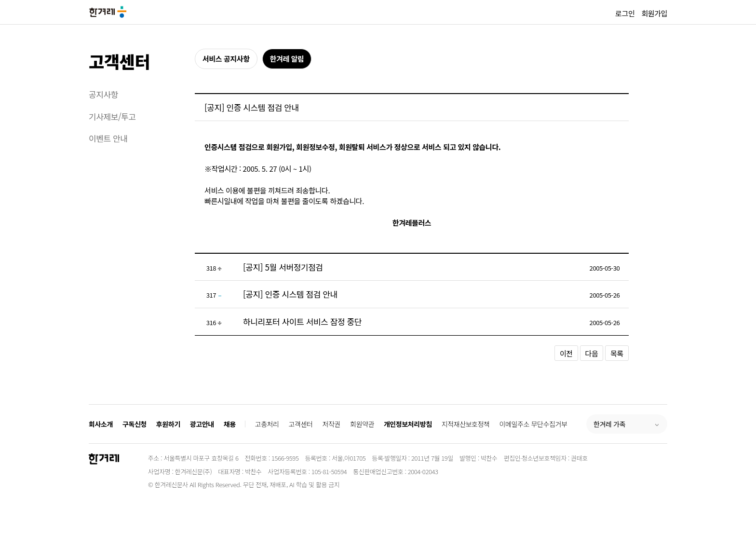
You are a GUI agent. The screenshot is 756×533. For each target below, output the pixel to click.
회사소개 (101, 424)
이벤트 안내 (108, 138)
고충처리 (267, 424)
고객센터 (119, 61)
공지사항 (103, 94)
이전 (566, 353)
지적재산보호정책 (466, 424)
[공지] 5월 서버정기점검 (283, 267)
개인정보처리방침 (408, 424)
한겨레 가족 (609, 424)
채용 (230, 424)
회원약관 (362, 424)
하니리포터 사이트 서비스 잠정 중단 (302, 321)
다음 (592, 353)
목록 (617, 353)
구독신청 (135, 424)
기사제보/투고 (112, 116)
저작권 (331, 424)
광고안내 (202, 424)
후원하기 (168, 424)
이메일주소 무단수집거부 (533, 424)
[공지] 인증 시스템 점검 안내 (290, 294)
